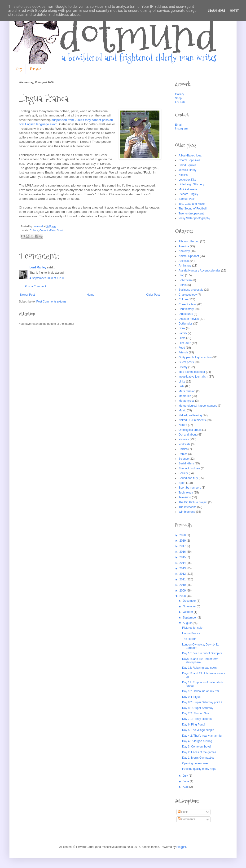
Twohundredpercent (191, 214)
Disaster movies (189, 319)
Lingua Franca (191, 633)
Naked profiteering (190, 415)
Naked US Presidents (192, 420)
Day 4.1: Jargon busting (197, 741)
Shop (178, 98)
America (184, 246)
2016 (183, 552)
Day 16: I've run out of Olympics (202, 653)
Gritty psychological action (195, 357)
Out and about (188, 435)
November (190, 606)
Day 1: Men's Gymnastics (198, 758)
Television (185, 497)
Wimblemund (187, 512)
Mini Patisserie (188, 189)
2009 (183, 591)
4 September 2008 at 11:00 (47, 278)
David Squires (187, 165)
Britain (183, 285)
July (186, 776)
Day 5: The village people (198, 730)
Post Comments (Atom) (51, 302)
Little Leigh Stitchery (191, 184)
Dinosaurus (186, 314)
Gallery (180, 94)
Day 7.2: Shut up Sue (196, 713)
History (183, 367)
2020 (183, 535)
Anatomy (184, 251)
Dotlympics (186, 324)
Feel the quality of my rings (199, 769)
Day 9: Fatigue (191, 697)
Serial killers (186, 463)
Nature (183, 425)
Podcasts (184, 444)
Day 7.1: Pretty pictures (197, 719)
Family (183, 333)
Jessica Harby (187, 170)
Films (182, 338)
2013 (183, 568)
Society (183, 473)
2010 (183, 585)
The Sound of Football (193, 209)
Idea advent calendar (192, 372)
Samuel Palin (187, 199)
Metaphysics (187, 401)
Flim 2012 (185, 343)
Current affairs (48, 230)
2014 (183, 563)
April (186, 787)
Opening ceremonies (195, 763)
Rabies (183, 454)
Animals (184, 261)
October (188, 612)
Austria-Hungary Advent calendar (199, 271)
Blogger (181, 847)
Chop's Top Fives (189, 160)
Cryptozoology (188, 295)
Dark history (186, 309)
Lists (182, 386)
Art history (185, 266)
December (190, 601)
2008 (183, 596)
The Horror (189, 639)
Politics (183, 449)
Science (184, 459)
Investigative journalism (193, 377)
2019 (183, 541)
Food (182, 348)
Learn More (217, 11)
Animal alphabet (189, 256)
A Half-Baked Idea (190, 156)
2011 (183, 579)
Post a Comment (35, 286)
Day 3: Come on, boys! (197, 747)
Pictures (184, 439)
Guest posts (186, 362)
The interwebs (187, 507)
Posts (183, 812)
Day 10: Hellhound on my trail (201, 691)
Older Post (153, 295)
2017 (183, 546)
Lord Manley (38, 267)
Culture (34, 230)
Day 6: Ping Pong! (194, 725)
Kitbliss (183, 175)
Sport (60, 230)
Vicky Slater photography (194, 218)
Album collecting (189, 241)
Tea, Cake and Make (192, 204)
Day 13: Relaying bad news (199, 668)
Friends (183, 352)
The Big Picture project (193, 502)
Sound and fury (188, 478)
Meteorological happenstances (198, 406)
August (188, 623)
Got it (234, 11)
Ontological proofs (190, 430)
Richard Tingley (188, 194)
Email (179, 125)
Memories (185, 396)
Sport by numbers (190, 488)
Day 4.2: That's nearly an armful (202, 736)
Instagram (181, 129)
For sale (35, 69)
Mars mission (187, 391)
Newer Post (27, 295)
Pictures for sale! (193, 628)
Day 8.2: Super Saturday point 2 (202, 702)
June (186, 781)
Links (182, 382)
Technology (186, 493)
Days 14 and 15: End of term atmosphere (200, 661)
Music (182, 410)
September (190, 618)
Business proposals (191, 290)
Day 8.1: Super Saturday (198, 708)
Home (91, 295)
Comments (186, 819)
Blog (19, 69)
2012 (183, 574)
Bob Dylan (185, 280)
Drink (182, 328)
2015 (183, 557)
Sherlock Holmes (189, 468)
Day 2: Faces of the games (199, 752)
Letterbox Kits (187, 180)
